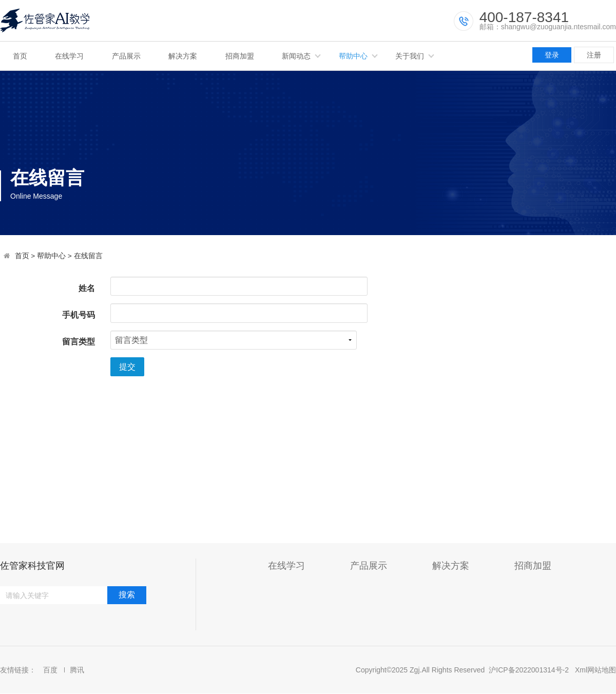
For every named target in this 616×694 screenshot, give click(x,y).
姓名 (87, 288)
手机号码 (79, 315)
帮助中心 (353, 56)
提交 (127, 367)
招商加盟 (240, 56)
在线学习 (69, 56)
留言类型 (79, 342)
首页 (20, 56)
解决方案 (183, 56)
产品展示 (126, 56)
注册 (594, 55)
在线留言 (88, 256)
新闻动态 (296, 56)
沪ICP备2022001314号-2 (529, 670)
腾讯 (77, 670)
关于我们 (410, 56)
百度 (51, 670)
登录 (552, 55)
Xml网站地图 (595, 670)
